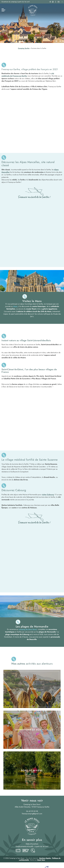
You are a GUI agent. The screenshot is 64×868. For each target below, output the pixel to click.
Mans (15, 306)
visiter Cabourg (48, 495)
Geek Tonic (41, 860)
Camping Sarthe (24, 48)
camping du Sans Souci (28, 629)
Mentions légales (45, 858)
